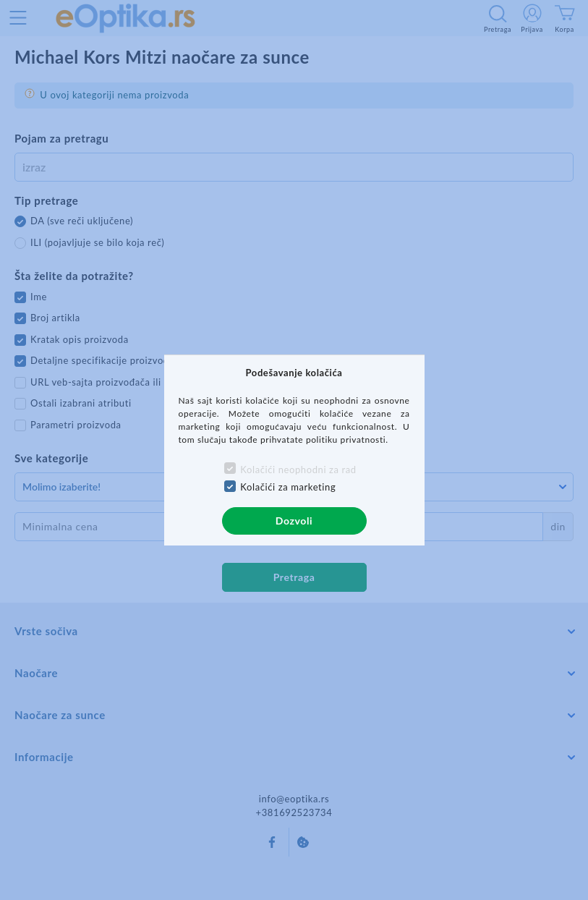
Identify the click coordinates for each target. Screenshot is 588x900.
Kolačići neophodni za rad (298, 470)
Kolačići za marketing (288, 487)
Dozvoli (294, 521)
